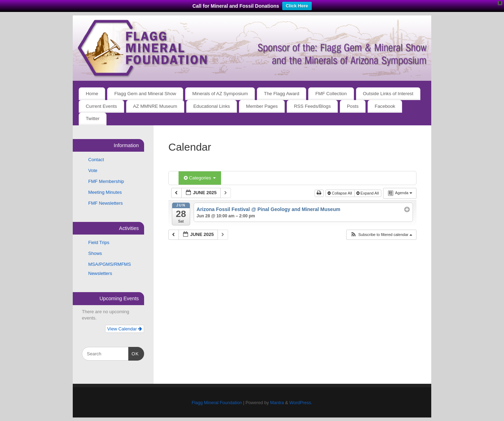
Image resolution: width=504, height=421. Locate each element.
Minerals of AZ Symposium (220, 94)
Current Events (101, 106)
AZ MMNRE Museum (155, 106)
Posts (353, 106)
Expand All (368, 193)
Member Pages (262, 106)
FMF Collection (331, 94)
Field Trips (99, 242)
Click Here (297, 6)
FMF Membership (106, 181)
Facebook (385, 106)
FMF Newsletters (105, 203)
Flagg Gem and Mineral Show (145, 94)
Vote (93, 170)
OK (134, 353)
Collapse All (340, 193)
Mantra (277, 403)
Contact (96, 160)
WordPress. (301, 403)
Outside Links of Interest (388, 94)
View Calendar (125, 329)
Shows (95, 253)
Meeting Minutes (105, 192)
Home (92, 94)
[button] (381, 235)
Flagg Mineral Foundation (217, 403)
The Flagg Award (282, 94)
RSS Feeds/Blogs (312, 106)
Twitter (93, 119)
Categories (200, 178)
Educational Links (212, 106)
